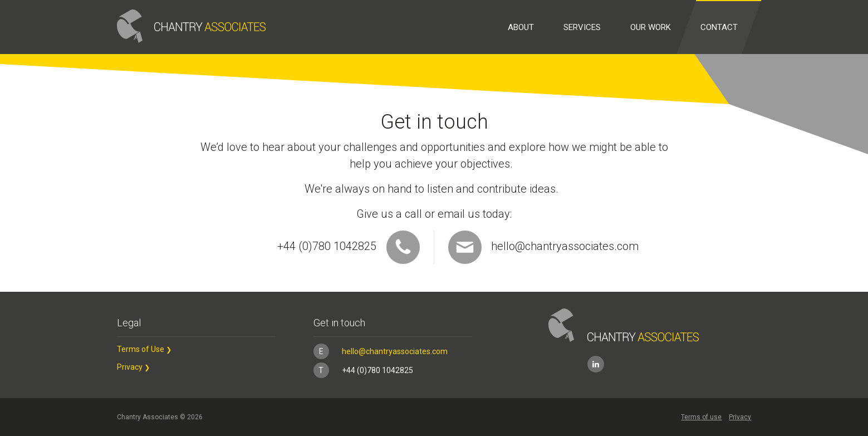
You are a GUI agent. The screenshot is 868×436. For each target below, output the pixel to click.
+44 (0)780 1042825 (363, 370)
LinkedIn (596, 364)
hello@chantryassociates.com (544, 247)
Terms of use (701, 417)
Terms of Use (141, 349)
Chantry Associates (191, 26)
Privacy (130, 367)
